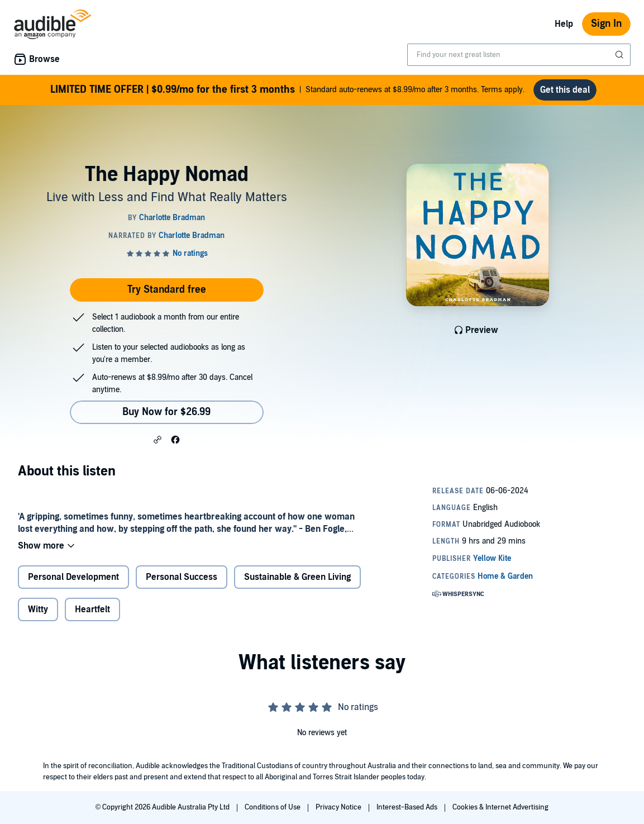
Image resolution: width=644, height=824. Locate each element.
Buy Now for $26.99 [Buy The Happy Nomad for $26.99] (166, 412)
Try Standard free (167, 290)
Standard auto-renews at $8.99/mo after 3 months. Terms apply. (287, 90)
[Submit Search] (621, 55)
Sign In (606, 24)
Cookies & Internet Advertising (500, 807)
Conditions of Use (273, 807)
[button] (158, 439)
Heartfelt (92, 609)
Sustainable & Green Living (297, 577)
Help (564, 24)
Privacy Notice (339, 807)
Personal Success (182, 577)
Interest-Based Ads (408, 807)
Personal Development (73, 577)
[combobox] (519, 55)
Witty (38, 609)
